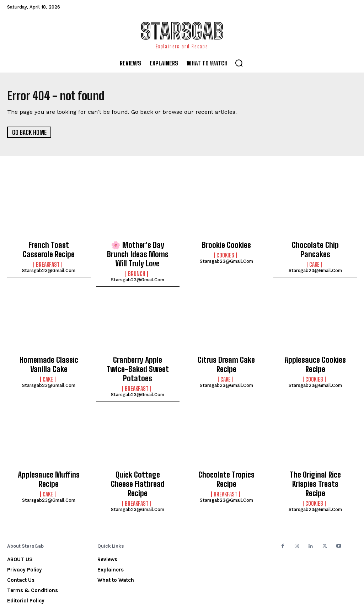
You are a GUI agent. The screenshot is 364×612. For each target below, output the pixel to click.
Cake (314, 255)
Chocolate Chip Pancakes (315, 245)
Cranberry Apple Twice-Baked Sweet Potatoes (138, 359)
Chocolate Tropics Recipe (226, 457)
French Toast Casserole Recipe (49, 249)
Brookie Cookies (226, 245)
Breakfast (48, 262)
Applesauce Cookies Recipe (315, 359)
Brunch (137, 270)
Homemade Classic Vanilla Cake (49, 359)
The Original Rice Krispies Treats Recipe (315, 461)
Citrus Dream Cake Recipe (226, 355)
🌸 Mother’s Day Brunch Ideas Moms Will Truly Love (138, 252)
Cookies (225, 255)
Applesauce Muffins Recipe (49, 461)
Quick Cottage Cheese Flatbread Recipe (138, 461)
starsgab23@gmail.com (49, 268)
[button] (239, 63)
